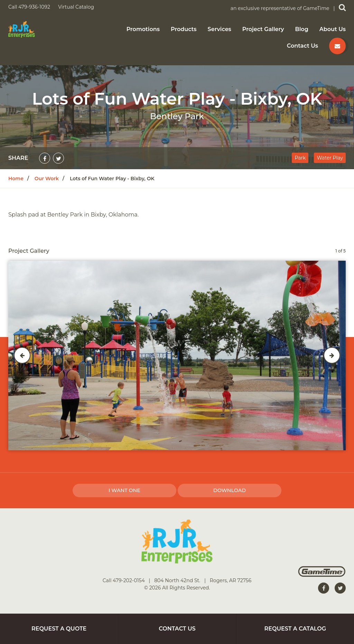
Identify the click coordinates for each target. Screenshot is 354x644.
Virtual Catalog (76, 7)
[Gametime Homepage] (322, 575)
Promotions (143, 29)
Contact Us (302, 46)
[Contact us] (337, 46)
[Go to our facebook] (324, 588)
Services (220, 29)
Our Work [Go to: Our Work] (47, 179)
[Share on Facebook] (45, 158)
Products (184, 29)
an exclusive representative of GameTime (281, 8)
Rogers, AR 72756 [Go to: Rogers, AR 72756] (231, 580)
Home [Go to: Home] (16, 179)
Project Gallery (263, 29)
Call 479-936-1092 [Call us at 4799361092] (30, 7)
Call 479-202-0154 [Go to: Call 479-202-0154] (124, 580)
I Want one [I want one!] (124, 490)
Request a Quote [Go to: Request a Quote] (59, 629)
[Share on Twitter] (58, 158)
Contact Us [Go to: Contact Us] (177, 629)
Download (230, 490)
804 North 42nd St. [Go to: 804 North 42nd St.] (178, 580)
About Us (333, 29)
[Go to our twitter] (340, 588)
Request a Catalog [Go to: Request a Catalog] (295, 629)
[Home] (22, 29)
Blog (302, 29)
